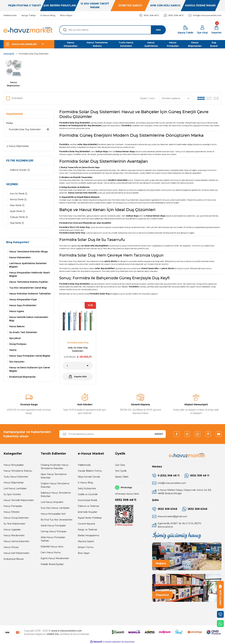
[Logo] (28, 30)
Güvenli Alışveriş (86, 524)
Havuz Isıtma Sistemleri (16, 541)
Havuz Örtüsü (11, 547)
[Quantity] (78, 366)
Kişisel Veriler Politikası (90, 518)
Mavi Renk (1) (17, 205)
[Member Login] (202, 30)
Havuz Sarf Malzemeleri (16, 553)
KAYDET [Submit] (159, 434)
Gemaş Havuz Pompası (53, 531)
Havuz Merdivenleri (14, 535)
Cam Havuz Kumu (51, 552)
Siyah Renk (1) (17, 211)
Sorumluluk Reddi (87, 500)
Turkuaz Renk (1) (19, 217)
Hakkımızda (84, 465)
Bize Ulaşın (84, 553)
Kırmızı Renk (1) (18, 199)
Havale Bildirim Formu (90, 471)
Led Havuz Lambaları (15, 488)
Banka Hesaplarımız (89, 535)
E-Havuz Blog (85, 483)
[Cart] (216, 30)
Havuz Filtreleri (12, 512)
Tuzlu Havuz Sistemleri (16, 477)
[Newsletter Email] (112, 434)
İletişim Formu (86, 547)
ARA (158, 30)
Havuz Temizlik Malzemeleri (19, 500)
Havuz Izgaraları (12, 530)
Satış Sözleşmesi (87, 488)
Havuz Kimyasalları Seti (53, 514)
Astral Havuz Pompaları (53, 526)
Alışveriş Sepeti (86, 541)
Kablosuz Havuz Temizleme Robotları (56, 494)
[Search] (112, 30)
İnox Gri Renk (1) (19, 194)
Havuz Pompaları (13, 506)
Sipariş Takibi (122, 477)
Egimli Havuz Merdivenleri (55, 558)
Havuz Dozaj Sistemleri (16, 518)
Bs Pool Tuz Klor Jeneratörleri (56, 520)
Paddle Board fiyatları (52, 564)
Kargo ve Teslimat (88, 530)
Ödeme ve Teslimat (88, 506)
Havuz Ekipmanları (14, 483)
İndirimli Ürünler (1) (20, 170)
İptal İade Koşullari (88, 512)
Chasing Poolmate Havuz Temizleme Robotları (55, 467)
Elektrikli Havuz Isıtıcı (52, 547)
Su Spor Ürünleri (12, 494)
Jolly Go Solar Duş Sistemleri (78, 349)
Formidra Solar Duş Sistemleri (34, 54)
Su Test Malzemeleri (14, 524)
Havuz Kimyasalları (14, 465)
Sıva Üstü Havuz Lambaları (55, 508)
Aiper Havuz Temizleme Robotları (54, 476)
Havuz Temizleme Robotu (18, 471)
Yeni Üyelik (121, 471)
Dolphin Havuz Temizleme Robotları (55, 485)
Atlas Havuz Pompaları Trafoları (53, 539)
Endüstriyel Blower (14, 559)
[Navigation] (29, 44)
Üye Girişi (120, 465)
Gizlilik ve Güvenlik (88, 494)
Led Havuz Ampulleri (52, 502)
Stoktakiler (17, 98)
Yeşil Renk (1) (17, 223)
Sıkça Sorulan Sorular (89, 477)
